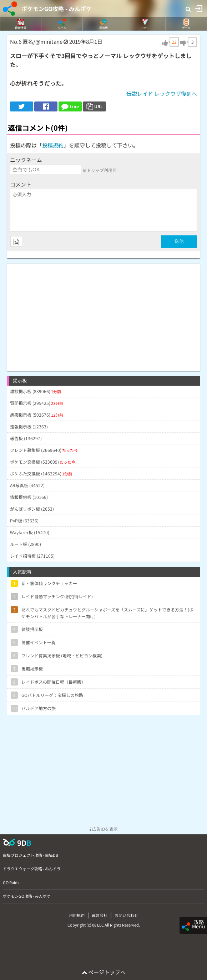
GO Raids (11, 882)
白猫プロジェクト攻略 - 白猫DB (31, 855)
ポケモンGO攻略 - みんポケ (57, 9)
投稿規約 (53, 145)
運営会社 (100, 915)
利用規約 (77, 915)
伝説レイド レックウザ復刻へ (162, 93)
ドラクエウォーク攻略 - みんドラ (32, 869)
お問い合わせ (126, 915)
